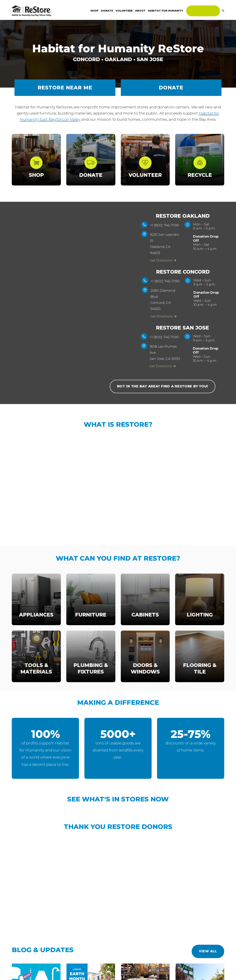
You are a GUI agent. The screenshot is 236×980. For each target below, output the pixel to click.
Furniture (91, 621)
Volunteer (145, 175)
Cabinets (145, 621)
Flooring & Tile (200, 674)
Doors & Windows (145, 674)
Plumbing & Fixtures (91, 674)
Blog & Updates (43, 956)
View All (208, 957)
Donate (171, 88)
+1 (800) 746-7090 (167, 225)
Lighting (200, 621)
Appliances (36, 621)
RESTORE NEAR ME (65, 88)
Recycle (200, 175)
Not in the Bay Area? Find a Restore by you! (163, 392)
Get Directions (165, 260)
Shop (36, 175)
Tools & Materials (36, 674)
